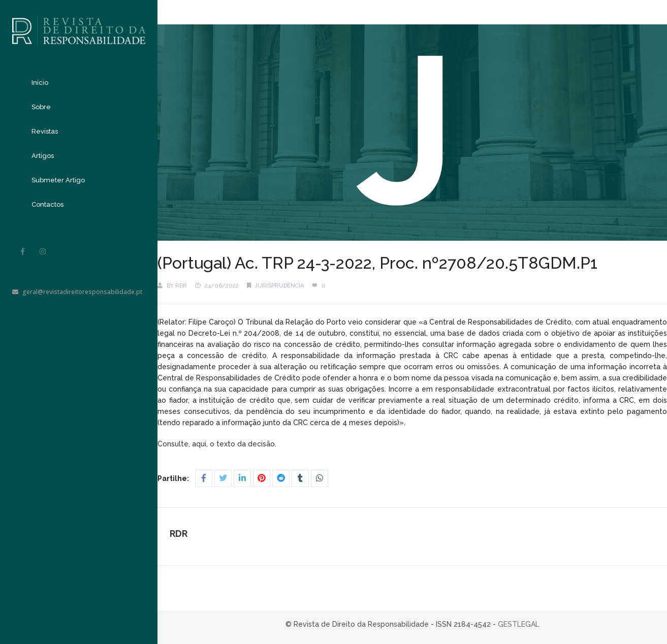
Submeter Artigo (58, 180)
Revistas (45, 131)
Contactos (47, 204)
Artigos (43, 156)
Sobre (41, 107)
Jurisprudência (279, 286)
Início (40, 83)
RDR (181, 286)
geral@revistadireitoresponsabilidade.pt (77, 292)
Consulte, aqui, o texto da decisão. (218, 444)
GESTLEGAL (519, 624)
